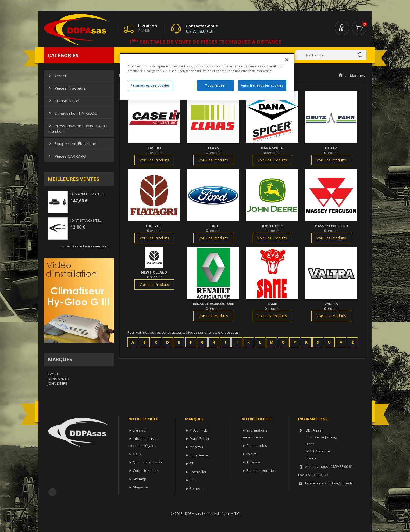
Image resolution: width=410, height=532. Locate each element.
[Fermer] (287, 60)
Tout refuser (215, 85)
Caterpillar (198, 472)
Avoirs (251, 454)
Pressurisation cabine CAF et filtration (78, 128)
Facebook (52, 492)
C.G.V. (138, 454)
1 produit (154, 153)
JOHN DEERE (58, 383)
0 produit (213, 153)
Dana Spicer (199, 438)
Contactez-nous (146, 470)
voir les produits (154, 160)
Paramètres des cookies (150, 85)
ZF (191, 463)
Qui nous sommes (148, 462)
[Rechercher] (331, 55)
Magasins (141, 487)
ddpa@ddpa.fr (341, 483)
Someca (196, 488)
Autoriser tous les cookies (262, 85)
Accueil (57, 76)
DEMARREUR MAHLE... (88, 194)
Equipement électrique (72, 143)
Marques (60, 359)
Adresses (254, 462)
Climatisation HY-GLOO (73, 113)
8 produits (272, 153)
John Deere (199, 455)
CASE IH (54, 374)
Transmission (63, 101)
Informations (313, 419)
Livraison (140, 430)
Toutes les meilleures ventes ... (85, 246)
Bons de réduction (261, 470)
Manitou (196, 447)
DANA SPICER (58, 379)
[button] (133, 342)
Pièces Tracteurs (67, 88)
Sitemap (140, 479)
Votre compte (257, 419)
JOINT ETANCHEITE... (86, 220)
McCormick (198, 430)
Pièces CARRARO (67, 156)
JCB (192, 480)
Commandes (257, 445)
